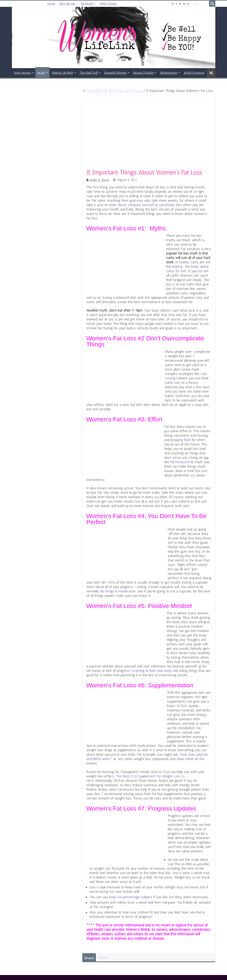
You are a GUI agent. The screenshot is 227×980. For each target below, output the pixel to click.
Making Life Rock (63, 73)
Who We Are (67, 4)
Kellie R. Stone (100, 180)
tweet (102, 957)
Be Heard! (87, 4)
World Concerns (194, 73)
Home (51, 4)
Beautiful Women (116, 73)
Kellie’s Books (108, 4)
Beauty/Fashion (144, 73)
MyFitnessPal (180, 462)
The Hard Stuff (89, 73)
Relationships (169, 73)
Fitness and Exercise (127, 91)
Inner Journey (23, 73)
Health (41, 73)
